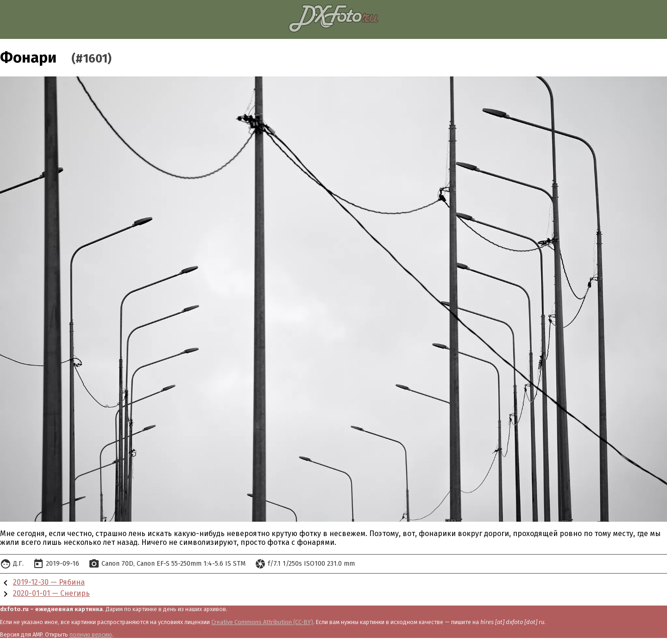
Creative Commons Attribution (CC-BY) (262, 622)
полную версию (91, 635)
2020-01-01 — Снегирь (51, 593)
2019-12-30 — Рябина (49, 582)
